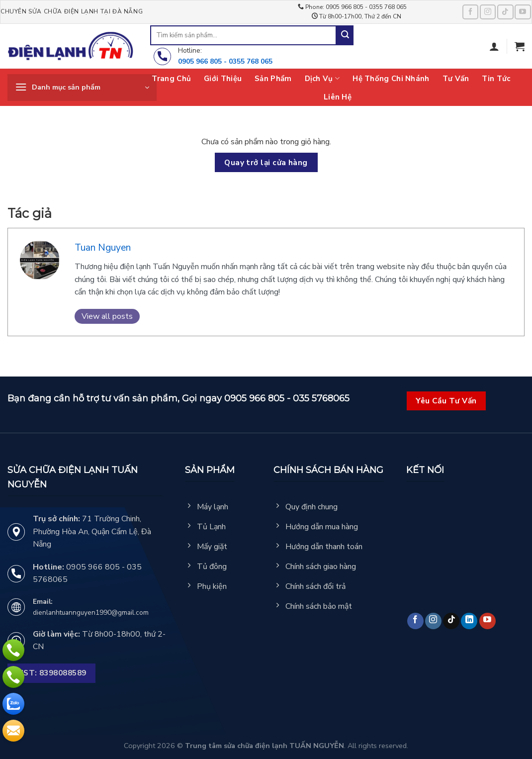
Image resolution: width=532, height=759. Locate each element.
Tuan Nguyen (103, 248)
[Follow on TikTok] (505, 12)
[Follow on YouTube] (523, 12)
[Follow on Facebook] (470, 12)
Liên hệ (338, 97)
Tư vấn (456, 79)
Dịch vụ (322, 79)
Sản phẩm (273, 79)
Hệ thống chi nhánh (391, 79)
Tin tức (496, 79)
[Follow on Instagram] (488, 12)
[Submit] (345, 35)
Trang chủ (171, 79)
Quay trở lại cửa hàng (266, 162)
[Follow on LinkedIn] (469, 621)
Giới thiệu (223, 79)
